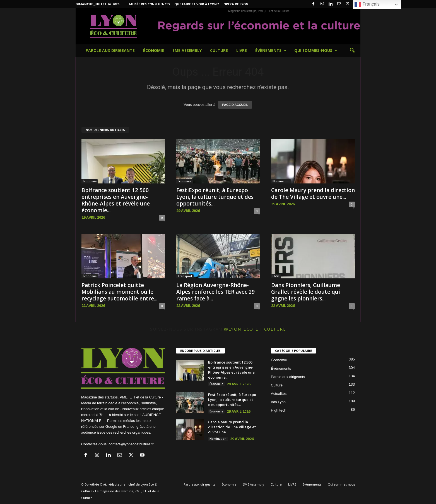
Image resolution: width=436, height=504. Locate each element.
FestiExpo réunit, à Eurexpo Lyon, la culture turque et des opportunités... (215, 197)
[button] (352, 51)
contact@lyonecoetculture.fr (131, 444)
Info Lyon (278, 402)
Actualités (279, 394)
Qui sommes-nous (316, 51)
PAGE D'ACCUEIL (235, 105)
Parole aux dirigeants (110, 50)
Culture (219, 50)
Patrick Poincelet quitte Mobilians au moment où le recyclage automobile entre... (119, 292)
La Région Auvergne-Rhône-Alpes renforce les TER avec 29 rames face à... (215, 292)
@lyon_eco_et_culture (255, 329)
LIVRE (242, 50)
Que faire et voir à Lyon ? (197, 4)
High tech (279, 410)
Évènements (271, 51)
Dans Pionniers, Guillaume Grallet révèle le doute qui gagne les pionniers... (306, 292)
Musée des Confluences (150, 4)
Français (367, 4)
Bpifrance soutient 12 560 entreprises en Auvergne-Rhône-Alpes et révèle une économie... (116, 200)
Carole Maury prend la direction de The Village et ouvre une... (313, 194)
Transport (185, 276)
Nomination (281, 181)
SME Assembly (187, 50)
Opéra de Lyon (236, 4)
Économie (154, 50)
